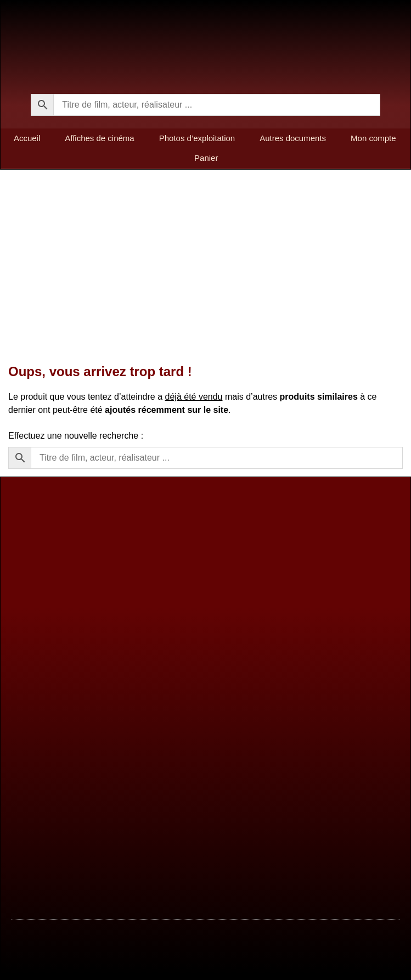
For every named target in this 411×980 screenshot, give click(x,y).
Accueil (27, 138)
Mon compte (373, 138)
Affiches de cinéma (99, 138)
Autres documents (293, 138)
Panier (206, 158)
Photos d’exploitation (197, 138)
